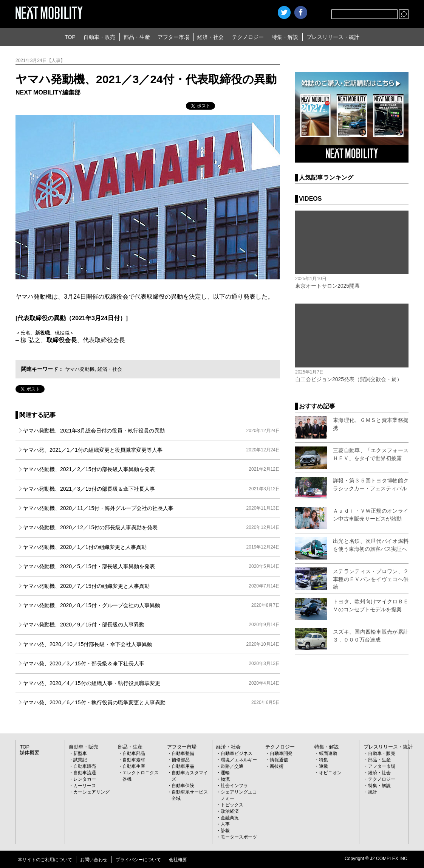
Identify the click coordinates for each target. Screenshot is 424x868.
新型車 (80, 753)
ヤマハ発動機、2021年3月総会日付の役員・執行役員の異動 (152, 431)
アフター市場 (173, 37)
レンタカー (85, 779)
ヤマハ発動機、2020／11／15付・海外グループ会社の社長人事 (152, 508)
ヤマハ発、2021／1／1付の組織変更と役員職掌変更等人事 (152, 450)
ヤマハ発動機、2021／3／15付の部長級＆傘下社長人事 (152, 489)
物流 (225, 779)
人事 (225, 824)
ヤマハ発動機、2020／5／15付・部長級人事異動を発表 (152, 566)
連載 (323, 766)
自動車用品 (183, 766)
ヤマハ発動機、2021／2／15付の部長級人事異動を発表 (152, 469)
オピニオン (330, 773)
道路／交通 (232, 766)
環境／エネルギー (239, 760)
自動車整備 (183, 753)
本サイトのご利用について (45, 860)
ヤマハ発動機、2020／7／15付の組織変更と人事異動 (152, 586)
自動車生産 (134, 766)
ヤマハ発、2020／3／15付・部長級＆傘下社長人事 (152, 663)
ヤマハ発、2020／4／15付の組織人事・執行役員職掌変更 (152, 683)
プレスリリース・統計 (333, 37)
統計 (373, 792)
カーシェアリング (91, 792)
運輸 (225, 773)
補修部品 (181, 760)
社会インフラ (234, 786)
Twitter (284, 12)
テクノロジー (248, 37)
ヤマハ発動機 (81, 369)
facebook (301, 12)
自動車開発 (281, 753)
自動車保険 (183, 786)
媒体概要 (29, 753)
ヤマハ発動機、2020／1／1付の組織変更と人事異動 (152, 547)
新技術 (277, 766)
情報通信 (279, 760)
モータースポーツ (239, 837)
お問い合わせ (94, 860)
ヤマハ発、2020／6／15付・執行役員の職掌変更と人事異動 (152, 702)
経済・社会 (210, 37)
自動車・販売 (99, 37)
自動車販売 (85, 766)
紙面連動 (328, 753)
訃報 (225, 831)
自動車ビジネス (237, 753)
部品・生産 (137, 37)
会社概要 (178, 860)
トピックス (232, 805)
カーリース (85, 786)
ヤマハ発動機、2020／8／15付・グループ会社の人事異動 (152, 605)
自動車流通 (85, 773)
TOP (70, 37)
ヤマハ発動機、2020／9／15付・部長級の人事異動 (152, 625)
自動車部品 (134, 753)
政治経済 (230, 811)
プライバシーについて (138, 860)
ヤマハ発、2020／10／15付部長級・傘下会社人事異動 (152, 644)
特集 (323, 760)
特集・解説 (285, 37)
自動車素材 (134, 760)
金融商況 (230, 818)
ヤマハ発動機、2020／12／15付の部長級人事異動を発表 (152, 527)
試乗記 (80, 760)
